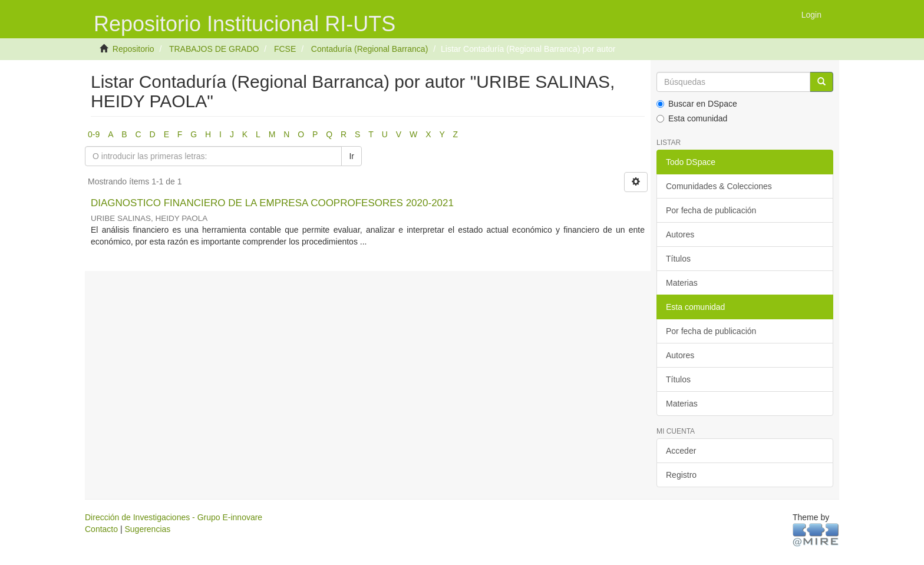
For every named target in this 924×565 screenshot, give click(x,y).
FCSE (285, 49)
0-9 (94, 134)
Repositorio (133, 49)
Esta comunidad (692, 118)
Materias (682, 283)
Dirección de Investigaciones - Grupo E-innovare (174, 517)
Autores (680, 234)
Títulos (678, 259)
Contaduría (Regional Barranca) (369, 49)
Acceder (681, 451)
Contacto (101, 529)
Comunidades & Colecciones (719, 186)
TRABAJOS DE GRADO (214, 49)
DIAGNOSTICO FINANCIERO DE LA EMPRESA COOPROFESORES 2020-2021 (272, 203)
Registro (681, 475)
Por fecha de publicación (711, 210)
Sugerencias (147, 529)
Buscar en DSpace (697, 104)
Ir (352, 156)
